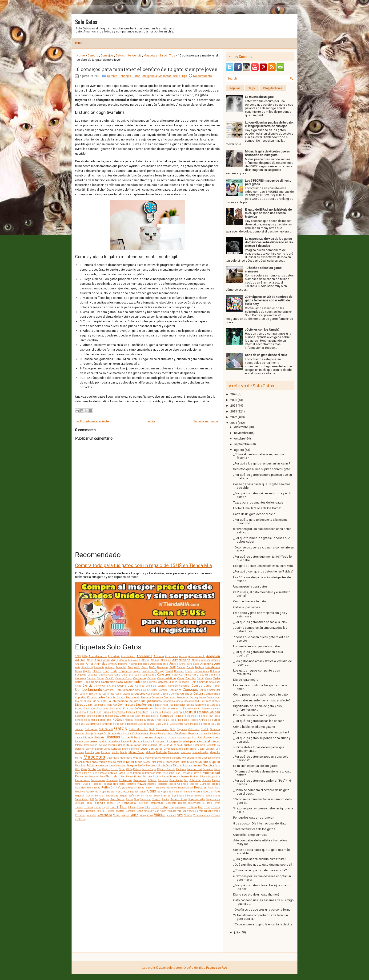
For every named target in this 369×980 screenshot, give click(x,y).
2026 (234, 394)
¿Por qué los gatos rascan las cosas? (259, 721)
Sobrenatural (213, 796)
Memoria (176, 758)
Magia (124, 752)
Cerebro (93, 55)
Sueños (166, 799)
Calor (175, 675)
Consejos (107, 55)
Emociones (102, 709)
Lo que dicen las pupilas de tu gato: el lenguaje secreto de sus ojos (269, 124)
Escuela (130, 712)
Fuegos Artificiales (201, 720)
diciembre (241, 427)
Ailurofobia (134, 660)
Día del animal (83, 701)
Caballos (92, 675)
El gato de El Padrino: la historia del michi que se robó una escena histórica (269, 213)
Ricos (211, 788)
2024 (85, 656)
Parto (88, 773)
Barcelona (163, 667)
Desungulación (198, 698)
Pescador (94, 777)
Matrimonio (126, 758)
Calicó (152, 675)
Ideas (216, 737)
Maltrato (161, 752)
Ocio (217, 766)
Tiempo (79, 807)
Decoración (133, 697)
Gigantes (182, 729)
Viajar (117, 815)
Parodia (79, 773)
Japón (137, 745)
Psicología (176, 780)
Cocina (122, 686)
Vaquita (172, 811)
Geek (152, 729)
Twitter (120, 811)
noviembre (241, 433)
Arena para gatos (189, 664)
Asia (78, 667)
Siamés (166, 796)
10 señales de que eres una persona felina (262, 910)
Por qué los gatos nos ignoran (254, 818)
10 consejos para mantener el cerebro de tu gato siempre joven (146, 69)
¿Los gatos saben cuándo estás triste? (260, 859)
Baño (153, 667)
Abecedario (114, 656)
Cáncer (101, 678)
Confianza (175, 690)
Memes (166, 758)
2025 (234, 400)
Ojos (84, 769)
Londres (210, 749)
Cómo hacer (212, 686)
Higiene (88, 737)
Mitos (130, 762)
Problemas (126, 780)
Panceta (171, 769)
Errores (107, 712)
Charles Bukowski (179, 682)
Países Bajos (149, 769)
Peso (102, 777)
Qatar (78, 784)
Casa (87, 682)
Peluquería (168, 773)
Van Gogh (161, 811)
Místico (121, 762)
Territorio (207, 803)
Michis (103, 762)
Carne (209, 678)
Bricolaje (179, 671)
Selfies (132, 796)
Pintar (138, 776)
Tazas (110, 803)
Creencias (128, 694)
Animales (101, 664)
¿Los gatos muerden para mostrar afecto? (262, 700)
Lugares (106, 752)
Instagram (160, 741)
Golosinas (194, 729)
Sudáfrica (145, 799)
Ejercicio (201, 705)
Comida (197, 686)
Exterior (155, 716)
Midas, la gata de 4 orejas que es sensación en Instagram (267, 153)
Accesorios (144, 656)
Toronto (155, 807)
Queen (86, 784)
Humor (207, 737)
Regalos (132, 788)
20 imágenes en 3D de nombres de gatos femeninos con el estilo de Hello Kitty (269, 300)
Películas (139, 773)
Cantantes (140, 678)
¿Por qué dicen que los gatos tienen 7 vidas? (263, 571)
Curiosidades (96, 697)
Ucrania (130, 811)
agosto (239, 450)
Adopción (213, 656)
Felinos (178, 716)
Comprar (109, 690)
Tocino (140, 807)
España (177, 712)
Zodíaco (215, 815)
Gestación (162, 729)
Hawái (154, 734)
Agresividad (102, 660)
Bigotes (87, 671)
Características (167, 678)
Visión (188, 815)
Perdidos (186, 773)
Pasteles (112, 773)
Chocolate (215, 682)
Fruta (178, 720)
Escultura (142, 712)
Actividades (171, 656)
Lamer (90, 749)
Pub (186, 780)
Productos (140, 780)
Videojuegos (146, 815)
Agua (115, 660)
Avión (137, 667)
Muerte (203, 762)
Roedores (80, 792)
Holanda (136, 738)
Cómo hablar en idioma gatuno (254, 727)
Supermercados (197, 799)
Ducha (132, 705)
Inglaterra (136, 741)
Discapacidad (191, 701)
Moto (183, 762)
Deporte (146, 697)
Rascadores (110, 784)
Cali (145, 675)
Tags (252, 88)
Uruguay (149, 811)
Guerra (112, 733)
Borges (137, 671)
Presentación (98, 780)
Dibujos (146, 701)
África (90, 660)
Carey (181, 678)
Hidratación (205, 734)
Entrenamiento (172, 708)
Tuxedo (110, 811)
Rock (217, 788)
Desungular (213, 698)
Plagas (165, 777)
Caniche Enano (124, 678)
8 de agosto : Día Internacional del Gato (260, 823)
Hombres (147, 737)
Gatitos (91, 724)
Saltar (143, 792)
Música (92, 765)
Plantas (175, 776)
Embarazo (89, 709)
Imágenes (90, 741)
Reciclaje (162, 784)
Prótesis (152, 780)
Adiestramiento (197, 656)
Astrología (87, 667)
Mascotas (150, 55)
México (216, 758)
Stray (137, 799)
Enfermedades (144, 708)
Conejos (163, 690)
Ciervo (97, 686)
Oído (78, 769)
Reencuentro (94, 788)
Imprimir (103, 742)
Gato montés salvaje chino (199, 724)
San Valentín (176, 792)
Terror (217, 803)
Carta (216, 678)
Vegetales (193, 811)
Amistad (80, 664)
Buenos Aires (201, 671)
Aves (130, 667)
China (194, 682)
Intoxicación (91, 745)
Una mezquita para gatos (250, 586)
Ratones (132, 784)
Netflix (142, 766)
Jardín (146, 745)
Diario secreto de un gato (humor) (256, 894)
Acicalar (159, 656)
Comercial (185, 686)
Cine (105, 686)
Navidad (121, 765)
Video (134, 815)
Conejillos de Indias (146, 690)
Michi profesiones (86, 762)
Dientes (157, 701)
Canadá (91, 678)
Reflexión (108, 787)
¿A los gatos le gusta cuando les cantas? (261, 732)
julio (237, 932)
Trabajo (192, 807)
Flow (210, 716)
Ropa (103, 792)
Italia (130, 745)
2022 (234, 417)
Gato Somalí (106, 729)
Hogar (126, 737)
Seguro (124, 796)
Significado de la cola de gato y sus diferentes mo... (257, 708)
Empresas (116, 709)
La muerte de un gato (259, 97)
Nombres (196, 765)
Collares (140, 686)
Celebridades (133, 682)
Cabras (103, 675)
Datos (109, 698)
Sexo (156, 796)
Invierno (112, 745)
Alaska (145, 660)
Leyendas (147, 749)
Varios (182, 811)
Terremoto (194, 803)
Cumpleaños (212, 694)
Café (111, 675)
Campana (80, 678)
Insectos (148, 742)
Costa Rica (108, 694)
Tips (172, 55)
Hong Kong (160, 738)
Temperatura (156, 803)
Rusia (111, 792)
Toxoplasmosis (178, 807)
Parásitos (208, 769)
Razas (142, 784)
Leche (107, 749)
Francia (128, 720)
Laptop (99, 749)
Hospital (197, 738)
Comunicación (125, 690)
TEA (118, 803)
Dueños (141, 705)
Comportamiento (89, 690)
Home (81, 55)
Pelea (129, 773)
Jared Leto (156, 745)
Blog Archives (273, 88)
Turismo (80, 811)
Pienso (130, 777)
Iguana (79, 742)
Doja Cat (112, 705)
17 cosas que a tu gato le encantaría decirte (263, 924)
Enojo (158, 709)
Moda (139, 762)
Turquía (90, 811)
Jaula (166, 745)
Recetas (152, 784)
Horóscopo (184, 737)
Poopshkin (214, 777)
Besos (78, 671)
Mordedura (173, 762)
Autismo (110, 667)
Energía (128, 708)
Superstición (213, 799)
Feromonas (190, 716)
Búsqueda (81, 675)
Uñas (140, 811)
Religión (161, 788)
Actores (183, 656)
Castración (108, 682)
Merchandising (191, 758)
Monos (147, 762)
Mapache (215, 752)
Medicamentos (153, 758)
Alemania (166, 660)
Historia (99, 737)
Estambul (80, 716)
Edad (151, 705)
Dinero (179, 701)
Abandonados (98, 656)
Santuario (189, 792)
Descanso (170, 697)
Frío (172, 720)
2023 (78, 656)
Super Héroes (179, 799)
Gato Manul (162, 724)
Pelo (159, 773)
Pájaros (161, 769)
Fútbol (216, 720)
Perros (197, 773)
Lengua (116, 749)
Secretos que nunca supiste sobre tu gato (262, 469)
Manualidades (201, 752)
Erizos (98, 712)
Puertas (207, 780)
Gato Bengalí (128, 724)
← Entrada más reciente (93, 421)
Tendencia (171, 803)
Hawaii (162, 734)
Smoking (200, 796)
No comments (203, 76)
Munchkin (81, 766)
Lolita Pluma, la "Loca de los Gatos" (257, 508)
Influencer (124, 742)
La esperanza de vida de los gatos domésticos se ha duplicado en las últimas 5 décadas (269, 242)
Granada (215, 729)
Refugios (121, 788)
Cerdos (153, 682)
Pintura (147, 776)
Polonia (204, 777)
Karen (196, 745)
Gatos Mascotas (138, 729)
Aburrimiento (128, 656)
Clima (112, 686)
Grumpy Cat (101, 734)
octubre (239, 438)
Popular (235, 88)
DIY (90, 705)
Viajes (125, 815)
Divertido (81, 705)
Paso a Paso (99, 773)
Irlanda (121, 745)
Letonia (135, 749)
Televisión (143, 803)
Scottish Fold (211, 792)
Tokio (147, 807)
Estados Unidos (209, 712)
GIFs (173, 729)
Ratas (122, 784)
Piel (123, 777)
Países (137, 769)
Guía (120, 734)
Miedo (112, 762)
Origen (114, 769)
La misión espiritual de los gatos (255, 766)
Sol (97, 799)
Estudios (120, 716)
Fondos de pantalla (86, 720)
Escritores (118, 712)
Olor (99, 769)
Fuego (185, 720)
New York (152, 766)
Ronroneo (92, 792)
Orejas (106, 769)
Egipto (190, 705)
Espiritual (190, 712)
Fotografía (105, 720)
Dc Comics (119, 698)
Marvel (79, 758)
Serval (149, 796)
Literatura (190, 749)
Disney (216, 701)
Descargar (183, 698)
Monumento (158, 762)
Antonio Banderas (139, 664)
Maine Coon (136, 752)
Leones (126, 749)
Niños (177, 765)
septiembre (242, 444)
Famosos (166, 716)
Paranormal (194, 769)
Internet (79, 745)
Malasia (150, 752)
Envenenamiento (211, 709)
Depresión (157, 698)
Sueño (156, 799)
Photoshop (113, 776)
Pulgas (216, 780)
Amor (89, 664)
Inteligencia (134, 55)
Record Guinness (178, 784)
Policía (194, 776)
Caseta (96, 682)
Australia (99, 667)
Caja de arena (124, 675)
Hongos (172, 738)
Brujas (189, 671)
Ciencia (88, 686)
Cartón (79, 682)
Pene (177, 773)
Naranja (103, 765)
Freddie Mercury (144, 720)
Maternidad (113, 758)
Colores (173, 686)
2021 (234, 423)
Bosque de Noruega (153, 671)
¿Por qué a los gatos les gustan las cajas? (262, 463)
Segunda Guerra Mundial (90, 796)
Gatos (120, 55)
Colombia (151, 686)
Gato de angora (146, 724)
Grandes (80, 734)
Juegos (175, 745)
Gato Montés (176, 724)
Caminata (214, 675)
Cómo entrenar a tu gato (250, 601)
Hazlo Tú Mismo (177, 733)
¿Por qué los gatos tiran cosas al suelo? (260, 622)
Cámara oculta (198, 675)
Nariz (112, 766)
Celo (145, 682)
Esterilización (104, 716)
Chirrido (204, 682)
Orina (122, 769)
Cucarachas (153, 694)
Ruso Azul (122, 792)
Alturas (196, 660)
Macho (115, 752)
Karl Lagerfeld (208, 745)
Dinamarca (169, 701)
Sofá (92, 799)
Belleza (200, 667)
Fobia (217, 716)
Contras (204, 690)
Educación (180, 705)
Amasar (206, 660)
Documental (100, 705)
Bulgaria (215, 671)
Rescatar (200, 787)
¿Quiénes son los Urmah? (262, 330)
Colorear (162, 686)
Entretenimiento (192, 709)
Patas (121, 773)
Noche (186, 765)
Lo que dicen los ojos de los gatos (257, 646)
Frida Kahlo (162, 720)
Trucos (215, 807)
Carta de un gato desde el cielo (266, 355)
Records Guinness (200, 784)
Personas (81, 776)
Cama (183, 675)
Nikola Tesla (165, 766)
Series (140, 796)
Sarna (199, 792)
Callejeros (164, 674)
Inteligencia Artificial (196, 741)
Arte (217, 664)
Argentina (207, 664)
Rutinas (134, 792)
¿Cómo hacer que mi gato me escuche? (260, 870)
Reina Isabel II (147, 788)
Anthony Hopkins (118, 664)
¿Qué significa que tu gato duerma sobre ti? (263, 865)
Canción (110, 678)
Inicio (79, 43)
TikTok (114, 807)
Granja (89, 734)
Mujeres (214, 762)
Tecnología (129, 803)
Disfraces (205, 701)
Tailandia (99, 803)
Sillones (189, 796)
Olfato (92, 769)
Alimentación (181, 660)
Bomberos (125, 671)
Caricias (191, 678)
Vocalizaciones (202, 815)
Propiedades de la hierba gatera (255, 715)
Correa (98, 694)
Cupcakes (81, 698)
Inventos (102, 745)
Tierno (97, 807)
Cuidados (186, 694)
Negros (132, 765)
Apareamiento (159, 664)
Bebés (190, 667)
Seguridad (112, 796)
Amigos (216, 660)
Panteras (181, 769)
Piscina (157, 777)
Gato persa (91, 729)
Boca (106, 671)
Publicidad (195, 780)
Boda (114, 671)
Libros (159, 749)
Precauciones (82, 780)
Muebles (192, 762)
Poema (185, 776)
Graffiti (205, 729)
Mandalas (174, 752)
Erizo (90, 712)
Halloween (143, 733)
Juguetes (186, 745)
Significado (178, 796)
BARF (172, 667)
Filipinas (202, 716)
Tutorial (101, 811)
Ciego (78, 686)
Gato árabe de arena (108, 724)
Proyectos (163, 780)
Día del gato (99, 701)
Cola (130, 686)
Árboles (174, 664)
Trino (207, 807)
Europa (130, 716)
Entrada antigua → (206, 421)
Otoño (129, 769)
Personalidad (211, 773)
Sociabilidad (82, 799)
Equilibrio (80, 712)
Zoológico (80, 819)
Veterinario (105, 815)
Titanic (132, 807)
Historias (113, 737)
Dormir (122, 705)
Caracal (152, 678)
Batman (181, 667)
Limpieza (169, 749)
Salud (163, 55)
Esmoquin (155, 712)
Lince (180, 749)
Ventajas (205, 811)
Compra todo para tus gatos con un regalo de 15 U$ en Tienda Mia (143, 565)
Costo (118, 694)
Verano (216, 811)
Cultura (198, 694)
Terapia (182, 803)
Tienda (89, 807)
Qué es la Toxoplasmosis (250, 835)
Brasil (169, 671)
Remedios (172, 788)
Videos (160, 815)
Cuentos (174, 694)
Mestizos (207, 758)
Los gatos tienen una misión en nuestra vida (263, 566)
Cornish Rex (86, 694)
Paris (217, 769)
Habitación (129, 734)
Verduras (80, 815)
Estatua (91, 716)
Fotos (117, 720)
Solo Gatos (86, 22)
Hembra (193, 733)
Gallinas (80, 724)
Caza (120, 682)
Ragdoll (96, 784)
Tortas (164, 807)
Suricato (79, 803)
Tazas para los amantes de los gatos (258, 502)
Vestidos (91, 815)
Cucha (164, 694)
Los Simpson (92, 752)
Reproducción (185, 788)
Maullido (138, 758)
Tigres (106, 807)
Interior (215, 741)
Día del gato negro (246, 680)
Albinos (155, 660)
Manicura (186, 752)
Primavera (112, 780)
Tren (201, 807)
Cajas (138, 675)
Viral (180, 815)
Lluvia (201, 749)
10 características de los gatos (254, 829)
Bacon (145, 667)
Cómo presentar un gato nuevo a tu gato (261, 694)
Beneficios (213, 667)
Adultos (80, 660)
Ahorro (123, 660)
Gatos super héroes (247, 607)
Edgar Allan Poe (164, 705)
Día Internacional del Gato (123, 701)
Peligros (150, 773)
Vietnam (171, 815)
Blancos (97, 671)
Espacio (166, 712)
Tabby (89, 803)
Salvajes (162, 792)
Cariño (200, 678)
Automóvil (121, 667)
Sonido (129, 799)
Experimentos (143, 716)
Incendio (113, 742)
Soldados (104, 799)
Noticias (209, 765)
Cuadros (140, 694)
